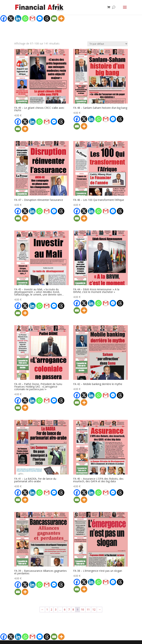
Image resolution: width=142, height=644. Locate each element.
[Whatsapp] (25, 18)
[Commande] (108, 44)
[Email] (54, 18)
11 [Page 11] (88, 609)
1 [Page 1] (47, 609)
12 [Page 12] (94, 609)
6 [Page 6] (65, 609)
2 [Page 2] (51, 609)
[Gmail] (32, 18)
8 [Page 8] (73, 609)
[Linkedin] (18, 18)
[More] (61, 18)
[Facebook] (4, 18)
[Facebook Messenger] (40, 18)
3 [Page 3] (56, 609)
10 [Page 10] (82, 609)
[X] (11, 18)
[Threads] (47, 18)
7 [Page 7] (69, 609)
